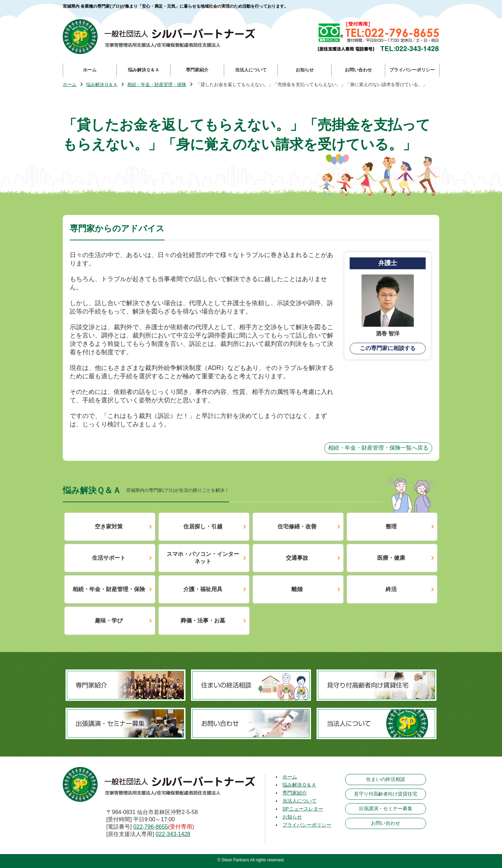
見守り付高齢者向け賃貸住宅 (386, 794)
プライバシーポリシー (307, 825)
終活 (391, 589)
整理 (391, 526)
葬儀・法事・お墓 (203, 621)
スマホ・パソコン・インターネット (203, 558)
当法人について (299, 801)
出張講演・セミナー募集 (386, 808)
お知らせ (292, 817)
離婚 (297, 589)
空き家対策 (109, 526)
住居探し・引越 (203, 526)
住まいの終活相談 (386, 779)
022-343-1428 (173, 834)
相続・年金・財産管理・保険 (157, 85)
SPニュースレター (303, 809)
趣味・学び (109, 621)
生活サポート (109, 558)
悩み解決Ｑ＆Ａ (102, 85)
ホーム (70, 85)
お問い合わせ (386, 823)
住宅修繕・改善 (297, 526)
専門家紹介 (295, 793)
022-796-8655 (151, 827)
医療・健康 (391, 558)
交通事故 (297, 558)
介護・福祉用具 (203, 589)
